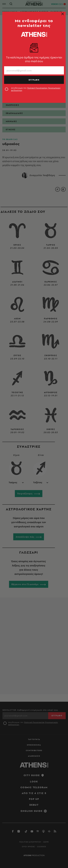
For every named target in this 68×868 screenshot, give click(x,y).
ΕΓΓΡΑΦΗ (34, 80)
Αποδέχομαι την (36, 89)
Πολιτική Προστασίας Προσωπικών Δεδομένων (36, 89)
